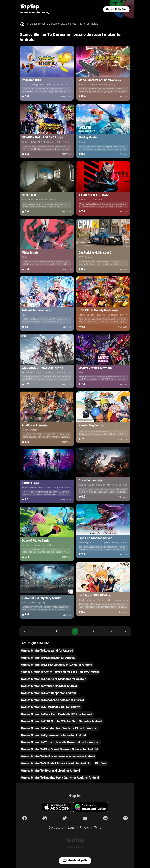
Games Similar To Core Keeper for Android (48, 693)
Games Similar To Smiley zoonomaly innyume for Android (58, 757)
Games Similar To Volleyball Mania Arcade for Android (56, 764)
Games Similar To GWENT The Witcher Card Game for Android (62, 721)
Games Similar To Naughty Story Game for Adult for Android (60, 778)
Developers (56, 828)
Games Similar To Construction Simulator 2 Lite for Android (59, 728)
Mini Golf (101, 764)
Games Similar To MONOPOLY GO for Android (51, 707)
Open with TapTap (116, 9)
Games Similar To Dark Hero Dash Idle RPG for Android (57, 714)
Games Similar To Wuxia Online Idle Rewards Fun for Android (60, 742)
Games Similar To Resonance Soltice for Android (53, 700)
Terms (98, 828)
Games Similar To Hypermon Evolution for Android (53, 735)
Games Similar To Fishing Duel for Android (48, 658)
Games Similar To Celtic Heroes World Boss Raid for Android (60, 672)
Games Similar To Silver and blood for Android (50, 771)
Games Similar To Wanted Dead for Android (49, 686)
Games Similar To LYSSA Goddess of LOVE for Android (57, 665)
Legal (71, 828)
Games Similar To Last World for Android (47, 651)
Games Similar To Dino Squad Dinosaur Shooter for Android (59, 749)
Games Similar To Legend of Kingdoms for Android (54, 679)
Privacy (84, 828)
